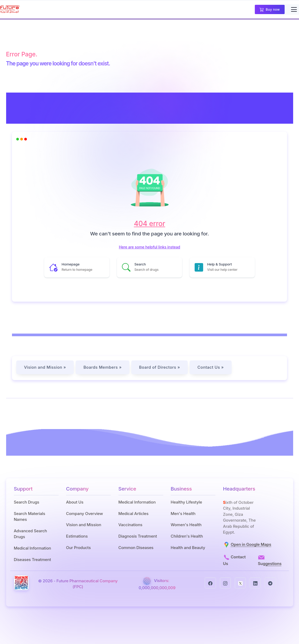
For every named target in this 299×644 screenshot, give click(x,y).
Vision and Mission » (45, 367)
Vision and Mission (84, 525)
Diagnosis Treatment (138, 536)
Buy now (270, 10)
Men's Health (183, 514)
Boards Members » (103, 367)
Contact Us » (212, 367)
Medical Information (32, 548)
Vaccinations (130, 525)
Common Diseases (136, 548)
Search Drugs (27, 502)
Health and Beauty (188, 548)
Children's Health (187, 536)
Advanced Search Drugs (30, 534)
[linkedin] (255, 582)
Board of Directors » (160, 367)
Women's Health (186, 525)
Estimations (77, 536)
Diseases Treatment (32, 560)
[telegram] (270, 582)
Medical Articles (134, 514)
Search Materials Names (30, 517)
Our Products (78, 548)
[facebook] (210, 582)
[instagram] (225, 582)
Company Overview (84, 514)
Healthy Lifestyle (186, 502)
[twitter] (240, 582)
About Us (75, 502)
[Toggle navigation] (294, 9)
